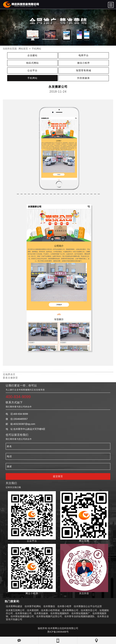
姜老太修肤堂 (10, 378)
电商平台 (84, 55)
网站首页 (23, 49)
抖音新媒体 (83, 78)
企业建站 (32, 55)
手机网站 (36, 49)
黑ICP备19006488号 (58, 632)
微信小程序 (83, 63)
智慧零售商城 (84, 70)
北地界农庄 (9, 374)
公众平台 (32, 70)
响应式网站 (33, 63)
